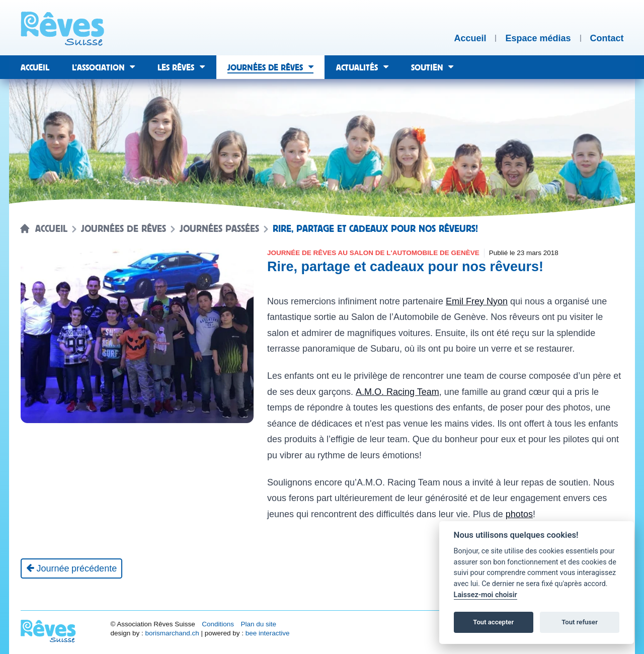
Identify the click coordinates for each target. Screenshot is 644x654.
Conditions (218, 624)
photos (519, 514)
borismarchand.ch (172, 633)
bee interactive (268, 633)
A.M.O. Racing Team (397, 392)
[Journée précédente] (72, 568)
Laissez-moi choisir (486, 595)
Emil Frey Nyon (477, 301)
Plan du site (258, 624)
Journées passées (219, 229)
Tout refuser (580, 622)
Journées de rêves (124, 229)
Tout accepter (493, 622)
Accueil (51, 229)
